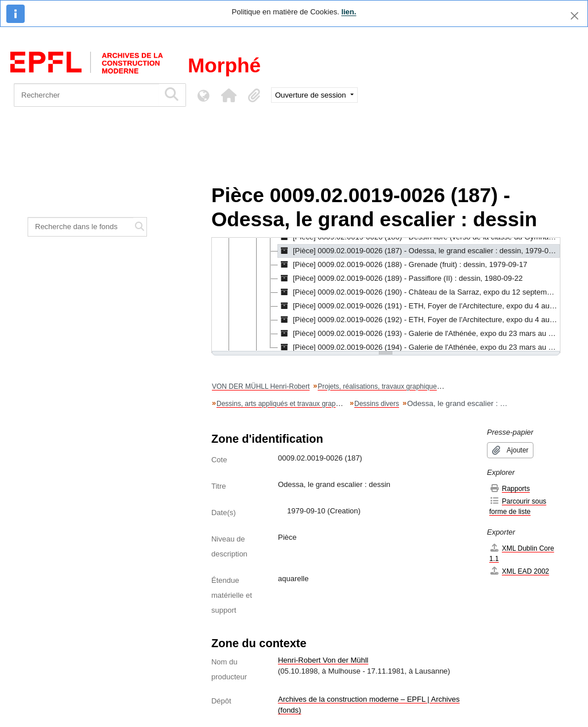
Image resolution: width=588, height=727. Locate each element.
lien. (349, 12)
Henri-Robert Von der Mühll (323, 660)
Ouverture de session (312, 95)
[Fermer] (575, 16)
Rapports (510, 488)
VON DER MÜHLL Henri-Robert (261, 386)
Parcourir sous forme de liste (518, 506)
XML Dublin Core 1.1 (522, 553)
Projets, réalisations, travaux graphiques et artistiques (399, 386)
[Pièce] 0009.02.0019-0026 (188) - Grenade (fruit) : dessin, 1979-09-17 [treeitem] (403, 265)
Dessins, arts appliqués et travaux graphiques (286, 404)
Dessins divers (377, 404)
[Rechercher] (86, 95)
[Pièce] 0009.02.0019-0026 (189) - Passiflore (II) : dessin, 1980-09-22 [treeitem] (400, 279)
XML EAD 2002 (519, 571)
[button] (229, 95)
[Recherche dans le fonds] (81, 227)
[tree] (386, 295)
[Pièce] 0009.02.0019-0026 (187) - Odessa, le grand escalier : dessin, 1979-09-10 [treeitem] (419, 251)
